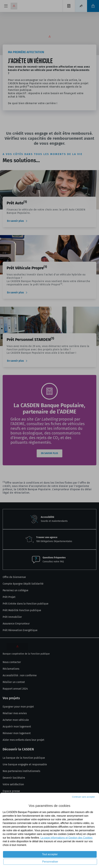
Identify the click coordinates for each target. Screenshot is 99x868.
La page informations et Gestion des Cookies (66, 838)
